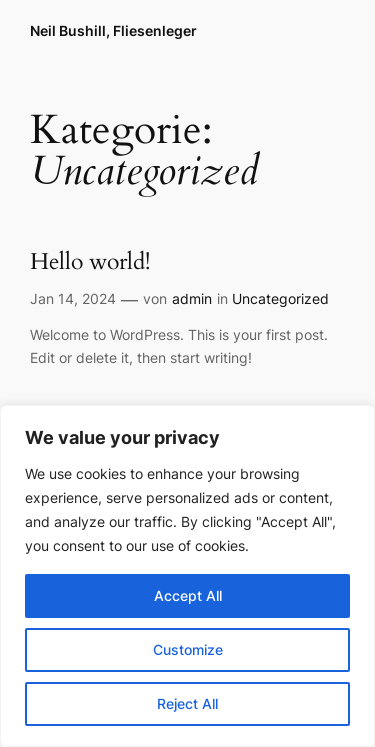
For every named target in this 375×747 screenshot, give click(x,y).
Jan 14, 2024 (73, 298)
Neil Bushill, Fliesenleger (113, 30)
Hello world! (90, 262)
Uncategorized (280, 298)
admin (192, 298)
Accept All (188, 595)
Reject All (187, 703)
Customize (188, 649)
